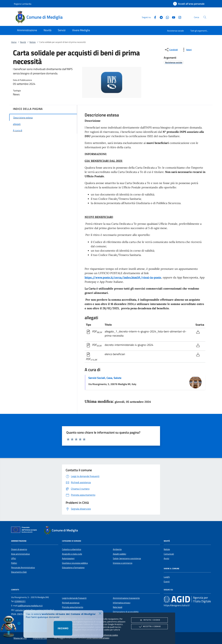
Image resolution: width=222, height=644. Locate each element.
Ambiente (117, 549)
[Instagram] (179, 17)
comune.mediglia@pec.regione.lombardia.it (35, 610)
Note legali (118, 607)
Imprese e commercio (123, 563)
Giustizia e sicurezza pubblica (75, 563)
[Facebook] (154, 17)
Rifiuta (149, 620)
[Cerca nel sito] (205, 17)
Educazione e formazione (73, 567)
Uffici (13, 558)
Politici (14, 563)
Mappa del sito (20, 638)
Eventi (167, 582)
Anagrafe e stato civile (72, 554)
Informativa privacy (122, 603)
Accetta (149, 627)
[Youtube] (172, 17)
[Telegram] (160, 17)
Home (14, 42)
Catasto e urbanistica (72, 549)
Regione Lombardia (23, 4)
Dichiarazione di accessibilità (126, 612)
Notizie (33, 42)
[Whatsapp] (166, 17)
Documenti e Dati (19, 572)
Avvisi (166, 558)
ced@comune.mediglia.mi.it (30, 606)
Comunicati (169, 554)
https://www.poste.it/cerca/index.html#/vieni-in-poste (123, 277)
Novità (23, 42)
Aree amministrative (20, 554)
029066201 (20, 601)
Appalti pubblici (119, 554)
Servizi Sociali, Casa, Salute (105, 378)
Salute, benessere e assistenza (127, 558)
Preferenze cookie (110, 635)
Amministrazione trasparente (126, 598)
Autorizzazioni (68, 558)
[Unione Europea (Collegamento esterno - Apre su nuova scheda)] (25, 530)
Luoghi (167, 577)
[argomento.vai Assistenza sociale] (174, 62)
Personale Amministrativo (23, 567)
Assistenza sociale (175, 31)
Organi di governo (19, 549)
